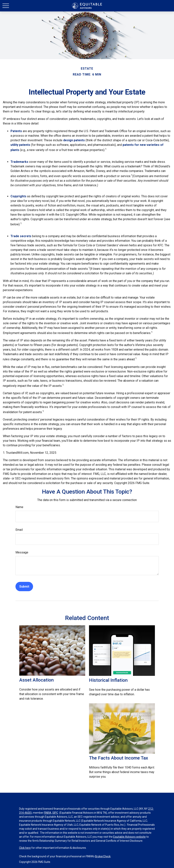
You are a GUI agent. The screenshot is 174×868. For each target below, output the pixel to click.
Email (19, 530)
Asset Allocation (36, 680)
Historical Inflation (108, 680)
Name (19, 507)
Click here (25, 848)
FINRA (48, 813)
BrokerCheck (103, 856)
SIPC (55, 813)
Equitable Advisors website (129, 837)
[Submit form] (24, 587)
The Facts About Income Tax (119, 758)
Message (22, 552)
